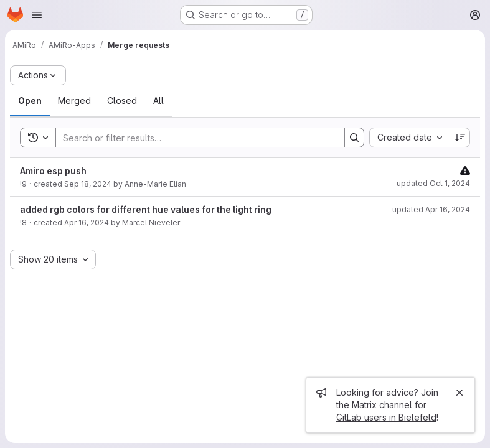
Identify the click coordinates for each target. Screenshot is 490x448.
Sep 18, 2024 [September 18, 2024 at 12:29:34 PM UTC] (88, 184)
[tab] (30, 101)
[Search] (194, 138)
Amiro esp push (53, 171)
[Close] (459, 393)
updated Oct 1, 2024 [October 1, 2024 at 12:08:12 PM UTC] (433, 183)
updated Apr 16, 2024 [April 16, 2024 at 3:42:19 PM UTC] (431, 209)
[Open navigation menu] (37, 15)
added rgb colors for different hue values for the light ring (146, 209)
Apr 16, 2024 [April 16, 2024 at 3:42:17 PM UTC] (87, 222)
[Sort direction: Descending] (460, 138)
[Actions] (38, 75)
